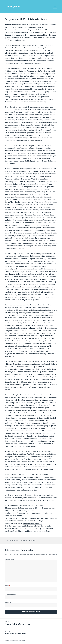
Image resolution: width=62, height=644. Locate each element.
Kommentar (10, 559)
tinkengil (25, 540)
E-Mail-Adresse (11, 594)
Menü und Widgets (55, 9)
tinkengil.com (13, 6)
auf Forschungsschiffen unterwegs (22, 27)
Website (8, 602)
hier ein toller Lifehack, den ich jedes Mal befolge (24, 521)
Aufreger (33, 540)
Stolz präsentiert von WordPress (15, 641)
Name (7, 586)
